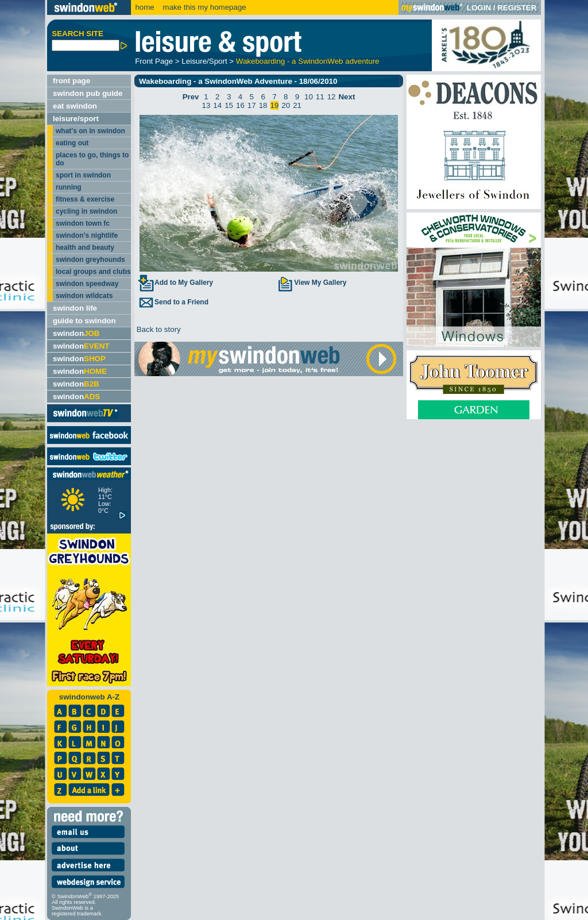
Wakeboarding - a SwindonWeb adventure (308, 61)
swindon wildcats (84, 296)
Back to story (158, 329)
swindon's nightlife (87, 235)
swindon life (75, 308)
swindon (76, 333)
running (69, 187)
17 (252, 105)
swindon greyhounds (90, 260)
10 (309, 97)
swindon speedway (87, 284)
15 (229, 105)
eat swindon (75, 106)
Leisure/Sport (204, 61)
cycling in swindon (86, 211)
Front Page (154, 61)
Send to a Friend (173, 302)
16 (240, 105)
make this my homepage (204, 7)
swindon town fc (83, 223)
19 (275, 105)
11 (320, 97)
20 (286, 105)
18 (263, 105)
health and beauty (85, 248)
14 (217, 105)
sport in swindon (83, 175)
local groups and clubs (93, 272)
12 (332, 97)
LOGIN (479, 8)
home (144, 7)
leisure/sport (76, 119)
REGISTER (517, 8)
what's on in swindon (90, 131)
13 (206, 105)
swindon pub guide (88, 93)
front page (71, 81)
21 (297, 105)
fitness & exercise (85, 199)
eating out (72, 143)
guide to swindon (84, 321)
